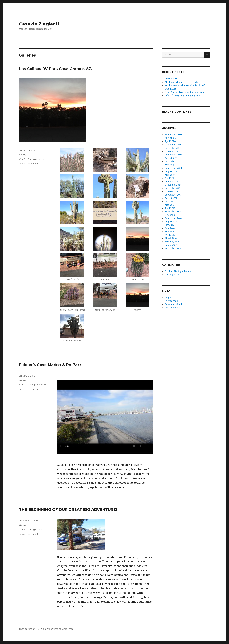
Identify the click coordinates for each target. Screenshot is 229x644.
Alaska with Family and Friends (181, 82)
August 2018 (171, 171)
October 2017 (171, 192)
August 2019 (171, 158)
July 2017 (169, 202)
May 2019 (170, 165)
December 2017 (173, 185)
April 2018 (170, 178)
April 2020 (170, 141)
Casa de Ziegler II (39, 24)
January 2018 (172, 182)
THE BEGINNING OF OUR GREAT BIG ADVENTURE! (68, 510)
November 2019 (173, 148)
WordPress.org (173, 308)
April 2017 (170, 208)
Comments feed (173, 304)
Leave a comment (29, 164)
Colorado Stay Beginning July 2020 (183, 95)
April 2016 (170, 235)
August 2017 (171, 198)
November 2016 (173, 212)
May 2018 (170, 175)
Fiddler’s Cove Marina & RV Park (50, 365)
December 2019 (173, 145)
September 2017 (173, 195)
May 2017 (170, 205)
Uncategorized (173, 275)
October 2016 (171, 215)
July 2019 (169, 161)
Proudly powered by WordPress (57, 629)
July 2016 (169, 225)
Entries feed (171, 301)
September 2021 (173, 135)
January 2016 (171, 245)
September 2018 (173, 168)
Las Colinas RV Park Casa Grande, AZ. (56, 69)
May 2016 (170, 232)
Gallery (23, 155)
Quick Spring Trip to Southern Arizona (185, 92)
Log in (168, 298)
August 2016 (171, 222)
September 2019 (173, 155)
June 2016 (170, 228)
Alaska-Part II (172, 79)
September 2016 (173, 218)
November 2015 (173, 248)
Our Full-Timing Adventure (33, 159)
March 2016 (171, 238)
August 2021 (171, 138)
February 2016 (172, 242)
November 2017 (173, 188)
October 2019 (171, 151)
